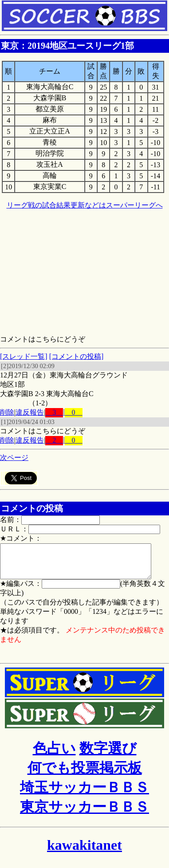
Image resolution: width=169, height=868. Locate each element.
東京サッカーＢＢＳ (84, 813)
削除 (7, 412)
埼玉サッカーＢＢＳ (84, 794)
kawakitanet (84, 852)
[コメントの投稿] (77, 356)
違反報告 (30, 412)
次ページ (14, 458)
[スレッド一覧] (24, 356)
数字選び (108, 755)
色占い (54, 755)
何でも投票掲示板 (85, 774)
